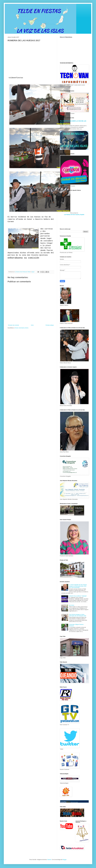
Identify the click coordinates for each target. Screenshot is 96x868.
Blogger (64, 860)
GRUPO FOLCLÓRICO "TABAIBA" (78, 596)
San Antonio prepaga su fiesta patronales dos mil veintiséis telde (78, 615)
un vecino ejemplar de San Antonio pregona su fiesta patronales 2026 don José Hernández (78, 586)
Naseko (49, 860)
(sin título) (72, 605)
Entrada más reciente (13, 325)
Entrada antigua (50, 325)
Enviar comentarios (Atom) (22, 328)
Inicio (32, 325)
